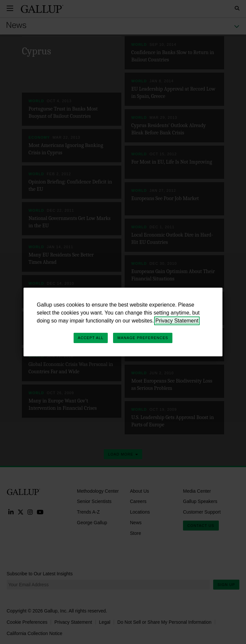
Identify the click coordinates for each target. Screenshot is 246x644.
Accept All (91, 338)
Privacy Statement (177, 321)
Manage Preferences (143, 338)
